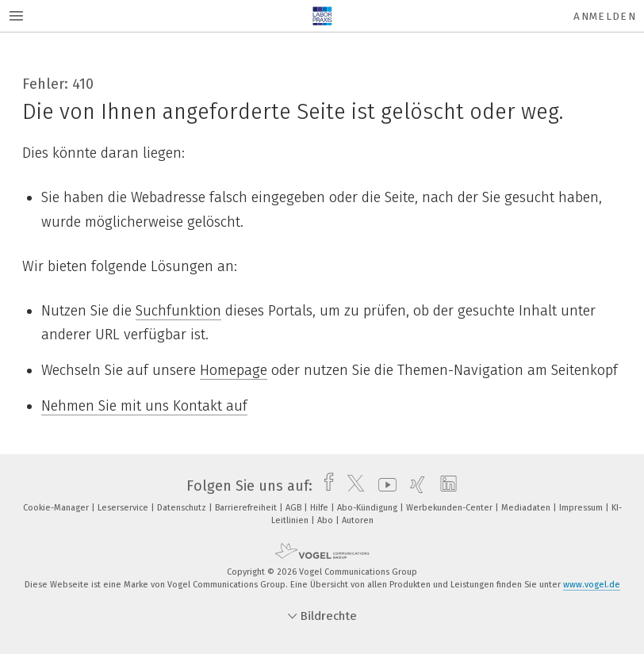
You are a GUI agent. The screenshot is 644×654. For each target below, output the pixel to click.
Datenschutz (183, 508)
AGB (295, 508)
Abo (326, 520)
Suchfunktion (178, 311)
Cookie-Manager (57, 508)
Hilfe (320, 508)
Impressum (582, 508)
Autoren (358, 520)
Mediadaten (527, 508)
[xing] (414, 486)
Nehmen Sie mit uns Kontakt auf (144, 406)
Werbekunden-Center (450, 508)
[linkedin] (445, 486)
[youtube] (383, 486)
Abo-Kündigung (368, 508)
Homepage (234, 370)
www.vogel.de (592, 585)
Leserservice (124, 508)
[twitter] (352, 486)
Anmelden (605, 16)
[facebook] (325, 486)
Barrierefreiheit (247, 508)
